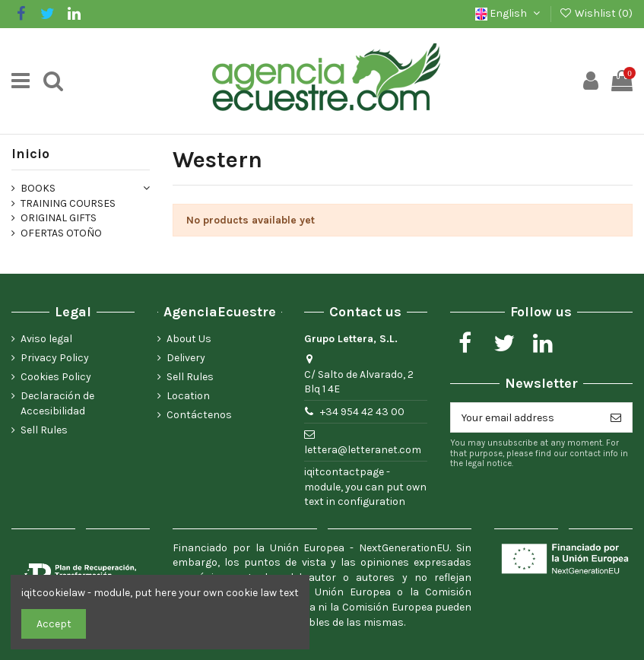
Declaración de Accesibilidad (57, 403)
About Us (189, 339)
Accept (54, 624)
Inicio (30, 154)
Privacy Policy (55, 358)
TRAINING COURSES (68, 203)
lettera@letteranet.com (363, 450)
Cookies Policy (56, 377)
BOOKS (38, 188)
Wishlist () (596, 13)
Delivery (186, 358)
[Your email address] (525, 417)
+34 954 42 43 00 (362, 412)
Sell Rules (44, 430)
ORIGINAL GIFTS (59, 218)
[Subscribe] (616, 417)
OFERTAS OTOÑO (61, 233)
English (509, 13)
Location (188, 396)
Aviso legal (46, 339)
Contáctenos (199, 415)
